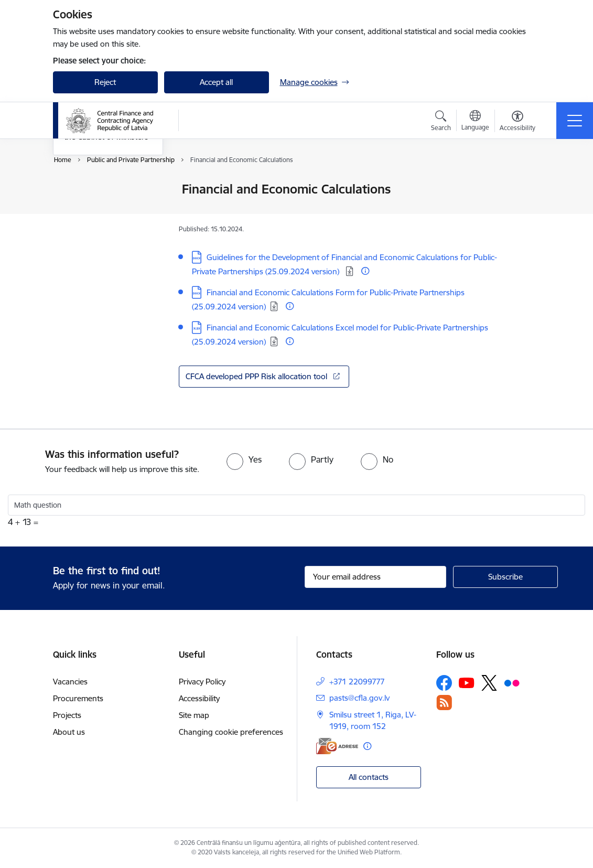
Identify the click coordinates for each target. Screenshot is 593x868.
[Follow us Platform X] (489, 683)
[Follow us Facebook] (444, 683)
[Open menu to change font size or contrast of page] (517, 122)
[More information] (365, 271)
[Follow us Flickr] (512, 682)
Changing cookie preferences (231, 732)
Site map (194, 715)
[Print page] (525, 185)
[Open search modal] (441, 122)
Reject (105, 82)
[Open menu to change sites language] (475, 122)
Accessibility (199, 698)
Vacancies (70, 682)
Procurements (78, 698)
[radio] (244, 459)
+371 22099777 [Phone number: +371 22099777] (357, 682)
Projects (67, 715)
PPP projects (86, 216)
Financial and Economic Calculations (105, 194)
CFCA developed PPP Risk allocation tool (257, 376)
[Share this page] (525, 211)
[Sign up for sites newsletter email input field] (375, 577)
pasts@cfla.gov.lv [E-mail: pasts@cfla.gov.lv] (359, 698)
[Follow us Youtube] (467, 682)
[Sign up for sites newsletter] (505, 577)
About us (69, 732)
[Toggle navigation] (575, 121)
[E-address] (337, 746)
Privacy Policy (202, 682)
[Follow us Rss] (444, 703)
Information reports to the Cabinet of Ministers (106, 257)
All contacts (369, 777)
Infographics (87, 235)
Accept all (216, 82)
